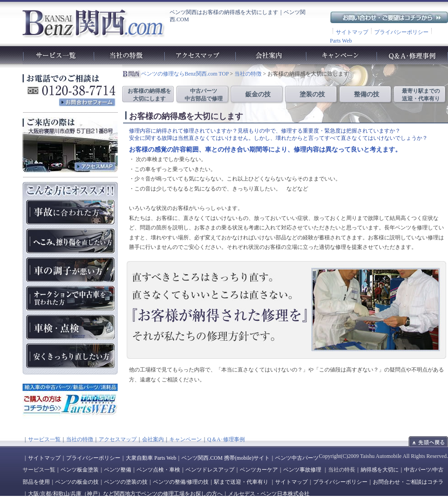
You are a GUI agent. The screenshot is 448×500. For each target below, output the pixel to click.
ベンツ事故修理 (302, 470)
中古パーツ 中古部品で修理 (204, 95)
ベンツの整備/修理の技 (181, 482)
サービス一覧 (44, 439)
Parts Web (341, 41)
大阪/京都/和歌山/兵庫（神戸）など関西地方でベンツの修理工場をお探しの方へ (125, 494)
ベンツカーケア (259, 470)
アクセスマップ (118, 439)
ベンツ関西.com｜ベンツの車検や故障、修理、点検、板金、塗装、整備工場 (93, 23)
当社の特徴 (248, 74)
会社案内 (153, 439)
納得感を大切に (380, 470)
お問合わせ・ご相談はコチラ (408, 482)
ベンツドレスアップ (210, 470)
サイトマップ (352, 32)
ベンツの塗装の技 (126, 482)
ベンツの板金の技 (77, 482)
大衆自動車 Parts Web (151, 458)
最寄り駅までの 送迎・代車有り (421, 95)
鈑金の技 (258, 94)
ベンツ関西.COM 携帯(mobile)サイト (226, 458)
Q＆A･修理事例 (226, 439)
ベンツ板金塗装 (80, 470)
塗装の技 (312, 94)
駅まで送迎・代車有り (241, 482)
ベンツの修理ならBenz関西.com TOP (185, 74)
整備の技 (367, 94)
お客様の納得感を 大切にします (149, 95)
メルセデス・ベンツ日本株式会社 (269, 494)
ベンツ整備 (118, 470)
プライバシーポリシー (401, 32)
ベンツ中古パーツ (297, 458)
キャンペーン (186, 439)
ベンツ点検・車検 (158, 470)
